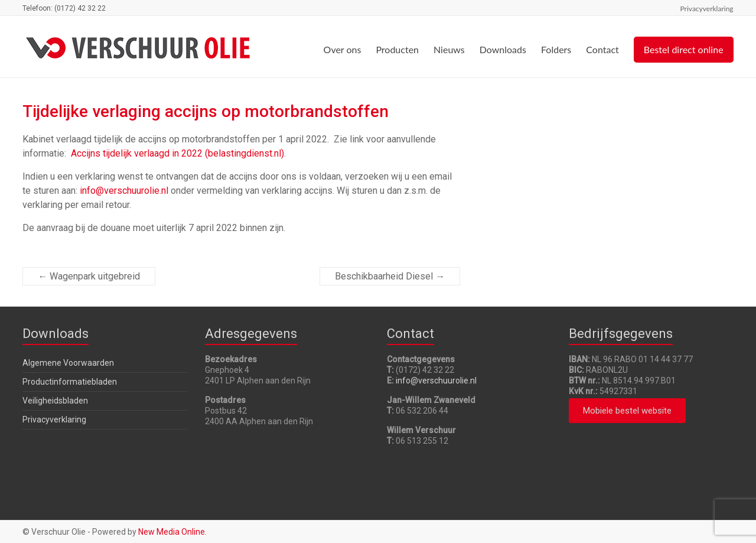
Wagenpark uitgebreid (89, 276)
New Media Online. (172, 532)
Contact (602, 49)
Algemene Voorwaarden (68, 363)
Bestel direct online (684, 49)
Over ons (343, 49)
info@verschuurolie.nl (124, 191)
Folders (556, 49)
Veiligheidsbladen (55, 401)
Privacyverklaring (707, 8)
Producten (397, 49)
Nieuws (449, 49)
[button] (627, 411)
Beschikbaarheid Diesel (390, 276)
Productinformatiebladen (70, 382)
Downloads (503, 49)
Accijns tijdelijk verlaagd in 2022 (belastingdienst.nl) (177, 153)
